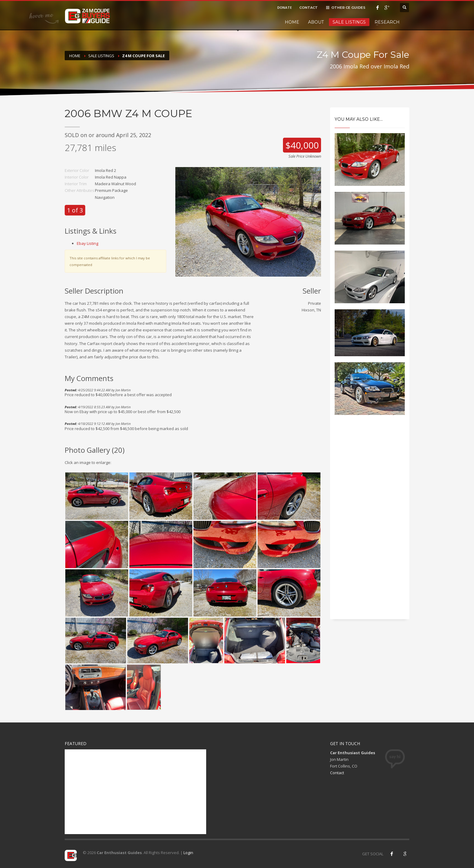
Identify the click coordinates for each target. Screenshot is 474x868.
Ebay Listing (88, 243)
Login (188, 853)
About (316, 22)
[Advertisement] (370, 522)
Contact (337, 773)
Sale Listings (349, 22)
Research (387, 22)
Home (292, 22)
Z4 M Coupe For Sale (143, 56)
